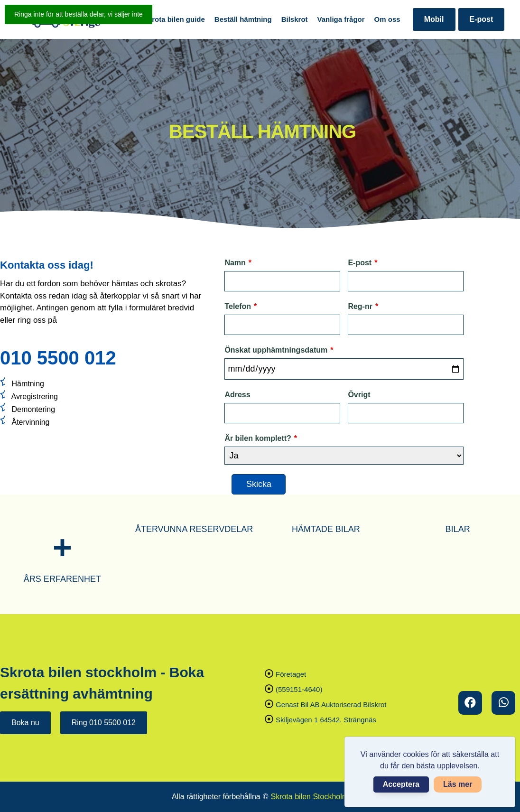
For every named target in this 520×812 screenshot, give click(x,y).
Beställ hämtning (243, 19)
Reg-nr (363, 307)
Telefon (241, 307)
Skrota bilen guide (174, 19)
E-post (482, 19)
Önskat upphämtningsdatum (279, 350)
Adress (237, 395)
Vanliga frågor (341, 19)
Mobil (434, 19)
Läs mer (458, 784)
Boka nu (25, 723)
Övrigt (359, 395)
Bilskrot (295, 19)
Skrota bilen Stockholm (309, 797)
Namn (238, 263)
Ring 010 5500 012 (104, 723)
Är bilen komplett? (261, 439)
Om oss (387, 19)
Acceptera (401, 784)
